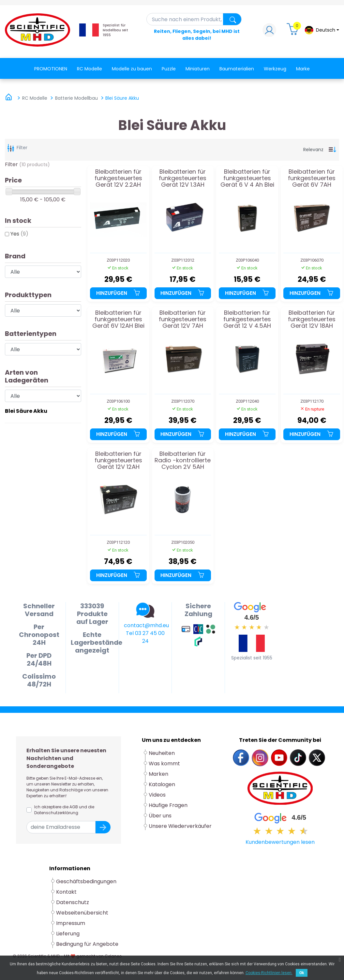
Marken (158, 774)
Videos (157, 795)
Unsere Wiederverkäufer (180, 826)
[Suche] (194, 19)
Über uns (160, 816)
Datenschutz (73, 902)
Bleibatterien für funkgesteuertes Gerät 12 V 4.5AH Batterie (247, 319)
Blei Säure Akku (26, 411)
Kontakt (66, 892)
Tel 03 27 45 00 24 (145, 637)
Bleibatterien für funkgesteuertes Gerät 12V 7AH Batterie (183, 319)
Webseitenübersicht (82, 913)
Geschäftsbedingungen (86, 881)
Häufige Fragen (168, 805)
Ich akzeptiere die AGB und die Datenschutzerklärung (64, 810)
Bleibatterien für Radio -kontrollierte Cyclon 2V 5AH (183, 460)
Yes (19, 234)
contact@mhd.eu (146, 625)
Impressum (71, 923)
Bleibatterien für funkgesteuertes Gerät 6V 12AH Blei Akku (118, 319)
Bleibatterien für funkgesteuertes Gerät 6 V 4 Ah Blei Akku (247, 178)
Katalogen (162, 784)
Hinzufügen (118, 293)
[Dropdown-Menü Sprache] (322, 30)
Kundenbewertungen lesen (280, 842)
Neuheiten (162, 753)
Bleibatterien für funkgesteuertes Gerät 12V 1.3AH (183, 178)
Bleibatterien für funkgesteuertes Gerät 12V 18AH (312, 319)
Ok (302, 973)
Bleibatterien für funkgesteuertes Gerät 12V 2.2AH (118, 178)
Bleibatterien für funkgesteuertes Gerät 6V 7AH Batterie (312, 178)
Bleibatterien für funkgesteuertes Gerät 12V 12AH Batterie (118, 460)
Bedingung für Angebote (87, 944)
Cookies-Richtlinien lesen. (269, 973)
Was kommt (164, 764)
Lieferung (68, 934)
